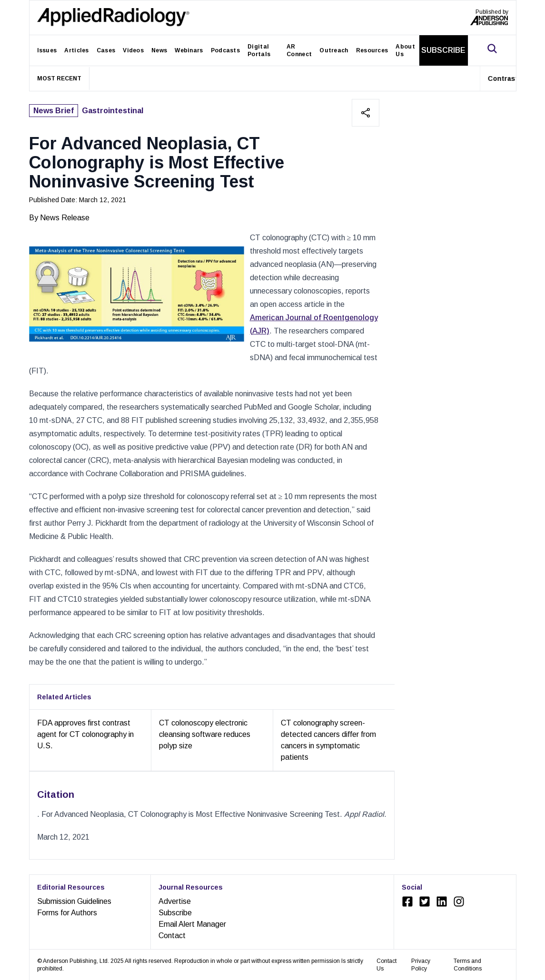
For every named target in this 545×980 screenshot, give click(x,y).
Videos (133, 50)
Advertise (175, 901)
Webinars (189, 50)
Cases (106, 50)
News (159, 50)
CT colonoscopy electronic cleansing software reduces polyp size (205, 734)
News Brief (54, 111)
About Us (405, 50)
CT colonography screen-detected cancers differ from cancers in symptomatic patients (328, 740)
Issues (47, 50)
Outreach (334, 50)
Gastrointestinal (113, 111)
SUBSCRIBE (443, 50)
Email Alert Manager (192, 924)
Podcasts (225, 50)
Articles (76, 50)
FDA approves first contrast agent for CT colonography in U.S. (85, 734)
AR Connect (299, 50)
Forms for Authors (67, 913)
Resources (372, 50)
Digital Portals (259, 50)
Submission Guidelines (74, 901)
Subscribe (175, 913)
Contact (172, 936)
